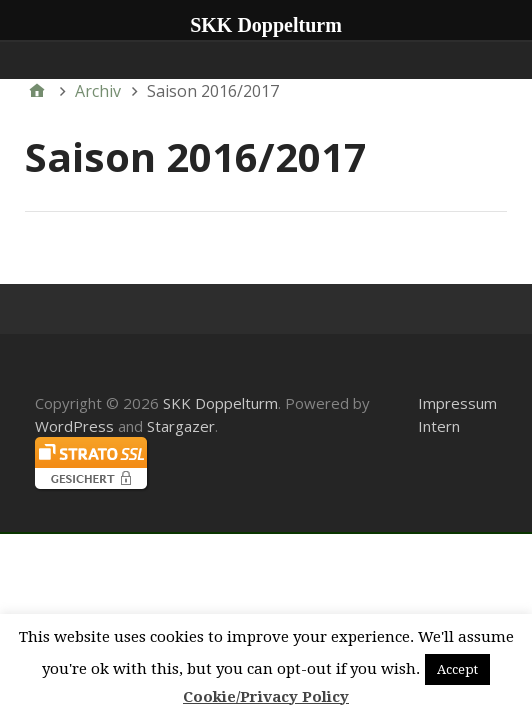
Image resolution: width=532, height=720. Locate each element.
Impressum (457, 403)
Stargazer (181, 426)
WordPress (74, 426)
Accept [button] (457, 669)
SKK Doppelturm (220, 403)
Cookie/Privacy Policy (266, 697)
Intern (439, 426)
